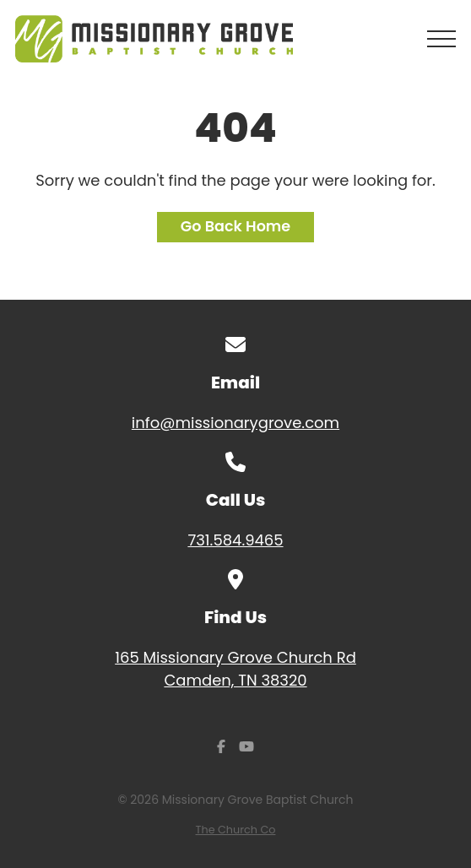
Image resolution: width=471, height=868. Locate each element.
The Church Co (236, 830)
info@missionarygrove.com (235, 423)
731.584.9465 (235, 540)
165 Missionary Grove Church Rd (235, 669)
